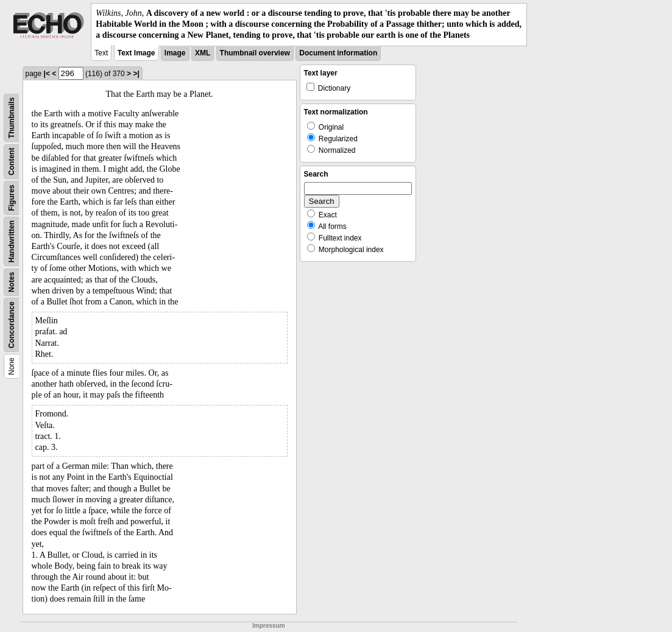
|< (47, 74)
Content (12, 161)
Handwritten (12, 241)
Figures (12, 198)
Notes (12, 282)
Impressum (268, 626)
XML (203, 53)
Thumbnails (12, 117)
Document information (338, 53)
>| (136, 74)
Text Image (136, 53)
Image (175, 53)
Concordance (12, 325)
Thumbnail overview (255, 53)
